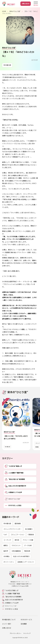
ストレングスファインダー (12, 539)
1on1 (5, 544)
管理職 (37, 447)
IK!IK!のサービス (26, 620)
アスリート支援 (28, 550)
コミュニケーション (17, 544)
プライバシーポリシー (16, 633)
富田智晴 (18, 533)
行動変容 (31, 544)
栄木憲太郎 (7, 65)
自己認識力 (29, 539)
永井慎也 (7, 566)
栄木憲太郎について (9, 620)
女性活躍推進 (16, 561)
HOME (4, 11)
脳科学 (6, 561)
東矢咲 (17, 550)
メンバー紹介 (7, 624)
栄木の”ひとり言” (15, 11)
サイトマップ (27, 633)
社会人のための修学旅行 (21, 566)
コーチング (7, 550)
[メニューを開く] (36, 4)
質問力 (6, 555)
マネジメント (16, 555)
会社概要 (24, 624)
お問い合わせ (26, 4)
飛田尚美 (27, 561)
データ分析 (28, 555)
